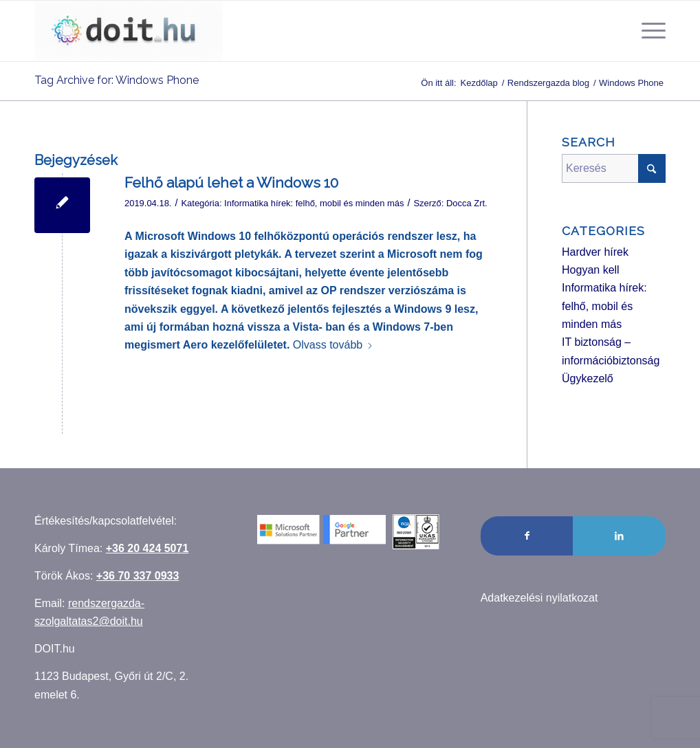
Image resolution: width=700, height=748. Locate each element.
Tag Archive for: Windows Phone (117, 80)
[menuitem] (649, 31)
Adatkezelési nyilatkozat (539, 598)
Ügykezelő (588, 378)
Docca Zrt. (467, 203)
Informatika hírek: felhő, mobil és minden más (314, 203)
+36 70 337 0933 (138, 576)
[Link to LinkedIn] (619, 536)
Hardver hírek (595, 252)
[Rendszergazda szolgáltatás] (129, 31)
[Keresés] (614, 168)
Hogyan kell (591, 270)
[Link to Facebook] (527, 536)
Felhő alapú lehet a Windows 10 (231, 183)
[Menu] (649, 31)
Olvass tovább (333, 345)
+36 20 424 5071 (147, 548)
